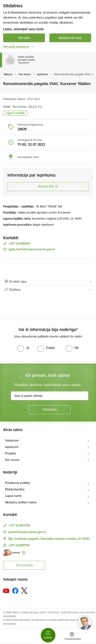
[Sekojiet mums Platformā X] (24, 591)
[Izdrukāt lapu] (48, 281)
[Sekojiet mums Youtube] (6, 591)
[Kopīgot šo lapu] (48, 290)
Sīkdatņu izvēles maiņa (21, 502)
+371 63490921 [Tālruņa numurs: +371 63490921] (20, 244)
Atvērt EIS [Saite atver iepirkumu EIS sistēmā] (46, 186)
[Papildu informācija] (24, 553)
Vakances (12, 440)
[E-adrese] (12, 553)
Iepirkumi (12, 447)
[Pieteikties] (50, 410)
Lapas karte (13, 496)
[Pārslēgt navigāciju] (48, 635)
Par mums (12, 460)
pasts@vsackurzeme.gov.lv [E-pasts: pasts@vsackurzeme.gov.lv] (27, 532)
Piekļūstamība (15, 489)
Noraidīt (24, 38)
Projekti (10, 453)
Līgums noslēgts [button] (15, 113)
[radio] (23, 348)
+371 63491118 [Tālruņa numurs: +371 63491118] (19, 525)
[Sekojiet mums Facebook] (15, 591)
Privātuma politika (18, 483)
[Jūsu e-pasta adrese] (50, 396)
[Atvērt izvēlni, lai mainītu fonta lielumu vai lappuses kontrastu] (72, 637)
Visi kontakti (24, 565)
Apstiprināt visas (70, 38)
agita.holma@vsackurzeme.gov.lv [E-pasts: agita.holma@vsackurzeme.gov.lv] (32, 249)
